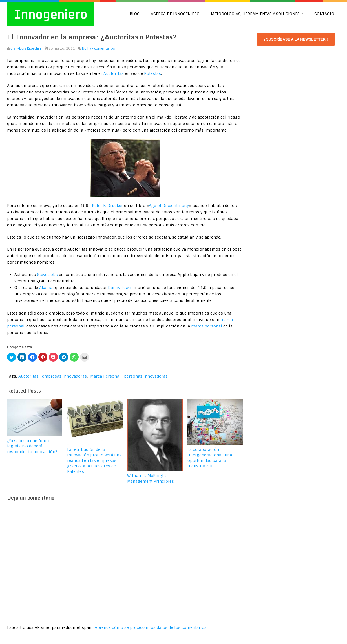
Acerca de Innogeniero (175, 14)
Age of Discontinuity (169, 206)
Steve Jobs (47, 275)
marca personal (207, 326)
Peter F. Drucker (107, 206)
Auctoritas (114, 73)
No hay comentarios (99, 48)
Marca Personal (105, 376)
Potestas (152, 73)
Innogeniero (51, 14)
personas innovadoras (146, 376)
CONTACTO (324, 14)
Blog (135, 14)
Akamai (47, 288)
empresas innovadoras (64, 376)
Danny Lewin (120, 288)
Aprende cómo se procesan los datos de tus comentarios (151, 627)
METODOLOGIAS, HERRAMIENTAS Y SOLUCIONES (255, 14)
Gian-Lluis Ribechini (26, 48)
